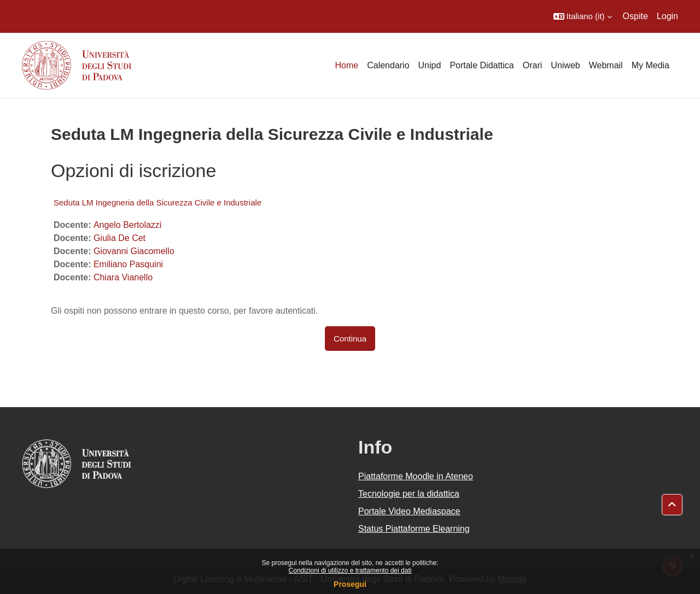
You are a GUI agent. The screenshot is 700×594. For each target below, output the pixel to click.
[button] (583, 16)
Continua (350, 339)
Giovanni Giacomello (134, 251)
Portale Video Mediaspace (409, 511)
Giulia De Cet (119, 238)
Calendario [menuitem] (388, 65)
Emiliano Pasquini (128, 264)
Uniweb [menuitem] (565, 65)
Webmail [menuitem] (606, 65)
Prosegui (350, 584)
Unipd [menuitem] (430, 65)
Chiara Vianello (123, 277)
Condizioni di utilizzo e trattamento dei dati (350, 571)
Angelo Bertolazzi (128, 225)
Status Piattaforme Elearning (414, 529)
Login (667, 16)
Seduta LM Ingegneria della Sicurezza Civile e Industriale (157, 202)
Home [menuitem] (346, 65)
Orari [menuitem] (533, 65)
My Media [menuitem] (651, 65)
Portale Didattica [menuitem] (482, 65)
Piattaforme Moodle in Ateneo (416, 476)
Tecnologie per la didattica (409, 494)
